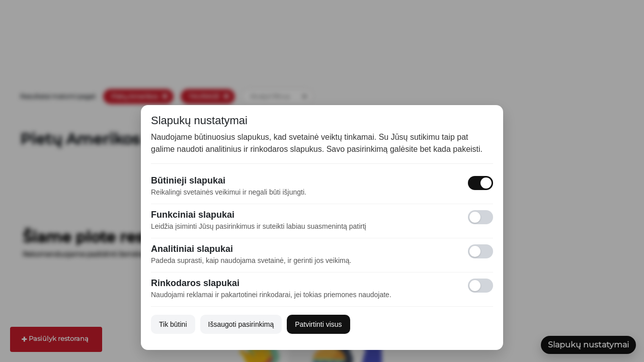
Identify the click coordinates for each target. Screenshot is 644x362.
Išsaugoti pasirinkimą (241, 324)
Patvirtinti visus (318, 324)
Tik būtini (173, 324)
